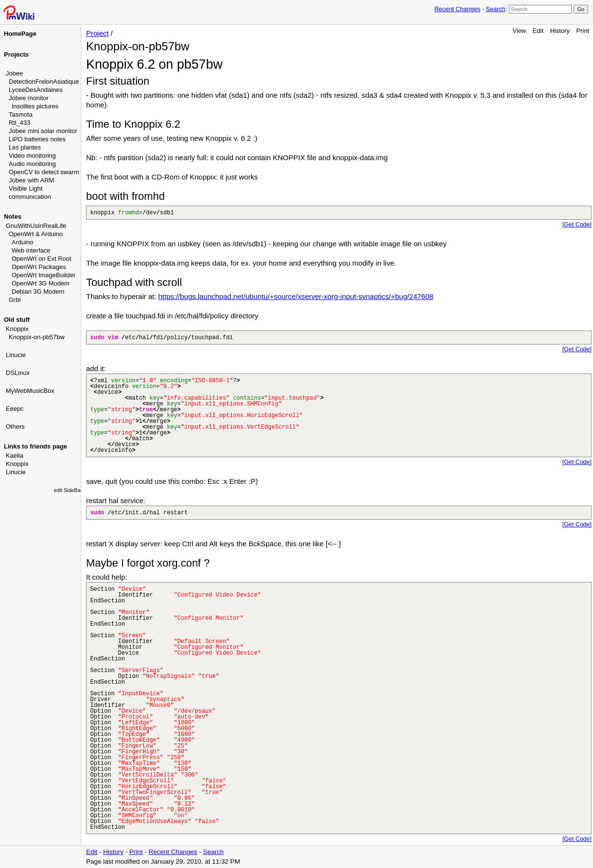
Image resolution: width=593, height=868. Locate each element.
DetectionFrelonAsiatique (44, 82)
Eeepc (15, 409)
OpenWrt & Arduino (36, 234)
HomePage (20, 34)
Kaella (15, 456)
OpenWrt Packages (39, 267)
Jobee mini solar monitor (43, 131)
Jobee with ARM (31, 180)
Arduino (22, 242)
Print (583, 31)
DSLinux (18, 373)
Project (97, 33)
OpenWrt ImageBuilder (44, 275)
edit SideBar (68, 490)
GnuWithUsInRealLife (36, 226)
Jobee (14, 73)
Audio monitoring (32, 164)
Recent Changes (457, 9)
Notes (13, 217)
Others (15, 427)
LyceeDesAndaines (36, 90)
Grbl (15, 300)
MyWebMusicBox (30, 391)
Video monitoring (32, 156)
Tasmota (21, 114)
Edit (538, 31)
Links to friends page (36, 446)
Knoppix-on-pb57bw (37, 337)
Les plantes (25, 147)
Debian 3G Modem (38, 292)
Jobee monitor (29, 98)
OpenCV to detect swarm (44, 172)
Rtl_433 (20, 123)
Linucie (16, 355)
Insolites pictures (35, 106)
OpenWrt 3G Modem (41, 283)
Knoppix (17, 329)
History (560, 31)
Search (495, 9)
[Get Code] (577, 224)
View (519, 31)
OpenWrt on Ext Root (41, 259)
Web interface (31, 250)
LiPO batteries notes (37, 139)
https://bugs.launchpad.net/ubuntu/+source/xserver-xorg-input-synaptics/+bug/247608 (296, 296)
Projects (16, 54)
